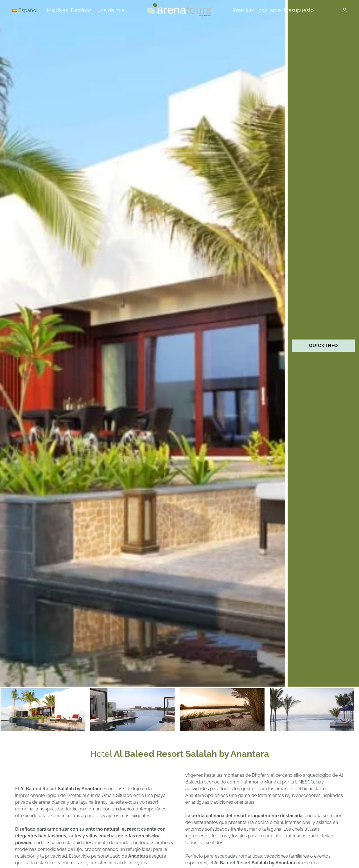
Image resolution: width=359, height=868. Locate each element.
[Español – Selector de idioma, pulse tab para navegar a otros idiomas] (31, 10)
